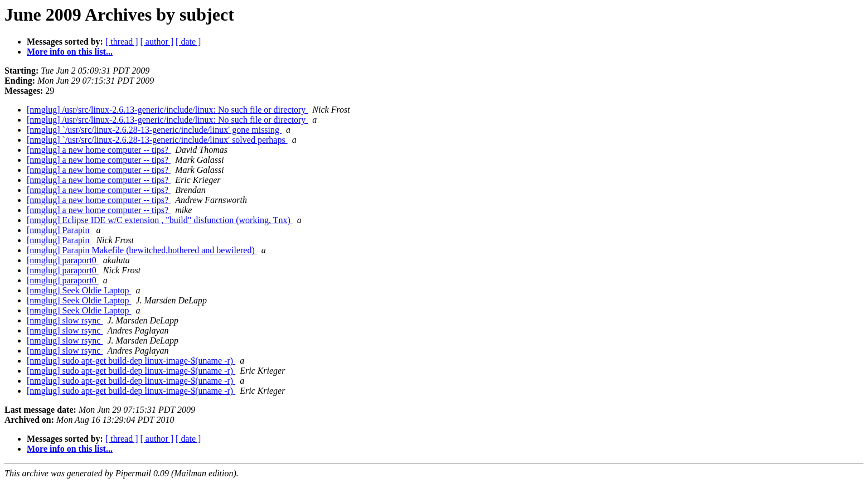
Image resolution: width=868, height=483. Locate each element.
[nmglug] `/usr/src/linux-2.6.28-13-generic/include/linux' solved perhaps (157, 140)
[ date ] (188, 42)
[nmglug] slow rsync (65, 320)
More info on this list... (70, 52)
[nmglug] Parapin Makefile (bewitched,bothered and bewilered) (142, 250)
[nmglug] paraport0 (63, 260)
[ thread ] (122, 42)
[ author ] (157, 42)
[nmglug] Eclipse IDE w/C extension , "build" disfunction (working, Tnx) (160, 220)
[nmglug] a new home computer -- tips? (99, 150)
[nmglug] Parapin (59, 230)
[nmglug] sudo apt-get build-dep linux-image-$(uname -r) (131, 361)
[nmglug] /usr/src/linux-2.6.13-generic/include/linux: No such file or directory (167, 110)
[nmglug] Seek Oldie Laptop (79, 290)
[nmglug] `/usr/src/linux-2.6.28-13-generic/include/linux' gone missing (154, 130)
